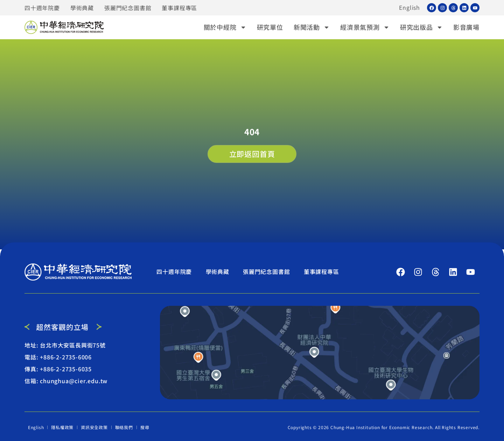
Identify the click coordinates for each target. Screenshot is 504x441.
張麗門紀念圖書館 (128, 8)
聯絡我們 (124, 427)
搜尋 (145, 427)
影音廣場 (466, 27)
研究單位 (270, 27)
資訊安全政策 (95, 427)
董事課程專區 (179, 8)
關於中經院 (225, 27)
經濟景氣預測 (365, 27)
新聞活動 (312, 27)
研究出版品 (421, 27)
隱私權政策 (63, 427)
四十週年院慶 (42, 8)
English (409, 8)
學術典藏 (82, 8)
